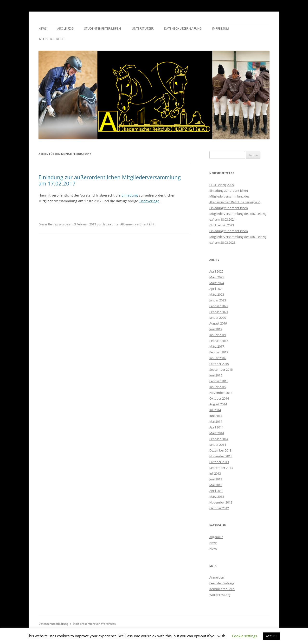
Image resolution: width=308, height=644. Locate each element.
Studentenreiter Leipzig (103, 29)
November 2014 (221, 393)
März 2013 (217, 497)
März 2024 (217, 283)
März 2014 (217, 433)
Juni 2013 (216, 479)
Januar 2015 (218, 387)
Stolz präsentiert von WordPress (94, 624)
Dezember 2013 (220, 450)
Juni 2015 (216, 375)
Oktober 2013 (219, 462)
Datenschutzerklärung (183, 29)
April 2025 (216, 271)
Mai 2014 (216, 421)
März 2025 (217, 277)
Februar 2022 (219, 306)
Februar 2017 (219, 352)
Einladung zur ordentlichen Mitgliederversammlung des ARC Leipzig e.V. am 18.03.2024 (238, 214)
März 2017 (217, 346)
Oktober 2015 (219, 364)
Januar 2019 (218, 335)
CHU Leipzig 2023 (222, 225)
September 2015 (221, 370)
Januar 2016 (218, 358)
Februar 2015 (219, 381)
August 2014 (218, 404)
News (43, 29)
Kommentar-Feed (222, 589)
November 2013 (221, 456)
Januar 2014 (218, 445)
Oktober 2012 (219, 508)
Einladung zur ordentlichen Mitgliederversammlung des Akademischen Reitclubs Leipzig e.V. (235, 196)
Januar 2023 (218, 300)
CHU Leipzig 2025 (222, 185)
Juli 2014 (215, 410)
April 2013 (216, 491)
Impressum (221, 29)
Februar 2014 (219, 439)
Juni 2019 (216, 329)
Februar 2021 (219, 312)
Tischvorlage (149, 201)
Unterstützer (143, 29)
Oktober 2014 (219, 398)
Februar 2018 (219, 341)
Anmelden (217, 577)
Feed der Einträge (222, 583)
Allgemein (127, 224)
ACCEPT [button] (271, 636)
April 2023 (216, 289)
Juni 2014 (216, 416)
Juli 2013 (215, 473)
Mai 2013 (216, 485)
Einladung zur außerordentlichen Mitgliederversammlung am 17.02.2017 (110, 180)
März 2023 (217, 294)
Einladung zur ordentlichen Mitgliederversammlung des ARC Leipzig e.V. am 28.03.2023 (238, 237)
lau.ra (107, 224)
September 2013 (221, 468)
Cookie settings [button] (244, 636)
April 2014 (216, 427)
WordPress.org (220, 595)
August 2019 (218, 323)
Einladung (130, 195)
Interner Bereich (51, 39)
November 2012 (221, 502)
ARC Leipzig (65, 29)
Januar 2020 (218, 318)
